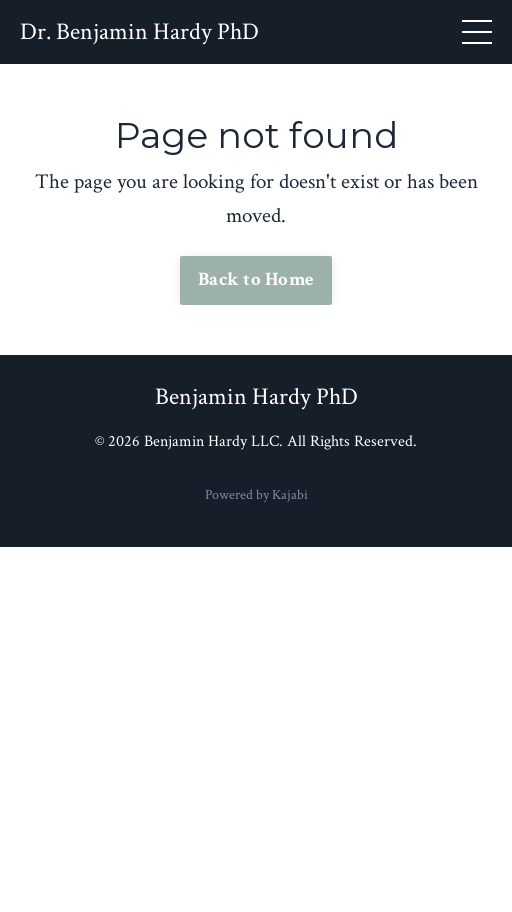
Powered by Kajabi (256, 495)
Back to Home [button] (256, 279)
